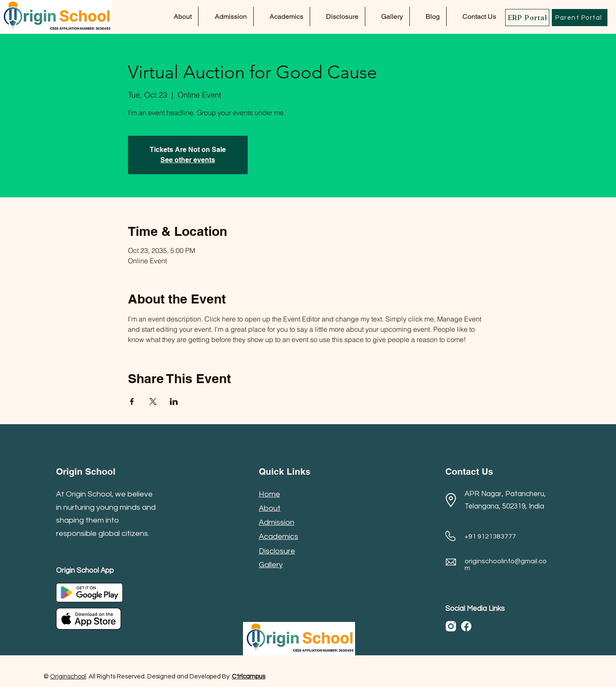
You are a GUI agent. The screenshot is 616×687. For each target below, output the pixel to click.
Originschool (68, 677)
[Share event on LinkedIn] (174, 401)
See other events (188, 160)
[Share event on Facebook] (132, 401)
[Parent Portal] (580, 18)
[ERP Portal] (527, 18)
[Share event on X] (153, 401)
